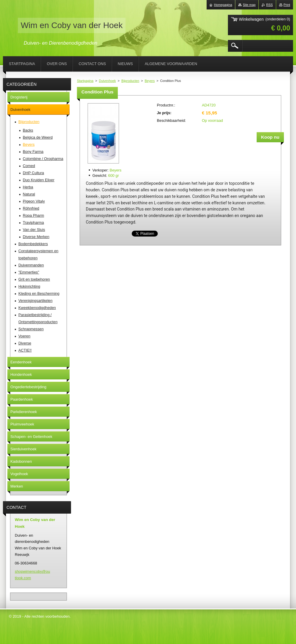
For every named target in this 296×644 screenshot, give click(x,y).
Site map (249, 5)
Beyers (150, 81)
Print (287, 5)
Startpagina (85, 81)
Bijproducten (130, 81)
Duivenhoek (107, 81)
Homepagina (223, 5)
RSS (269, 5)
